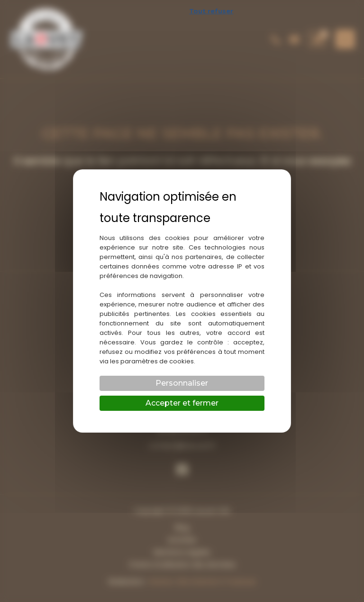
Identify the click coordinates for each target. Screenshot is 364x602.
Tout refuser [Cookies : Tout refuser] (211, 11)
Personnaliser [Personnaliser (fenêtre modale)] (182, 383)
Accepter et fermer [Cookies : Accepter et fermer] (182, 403)
